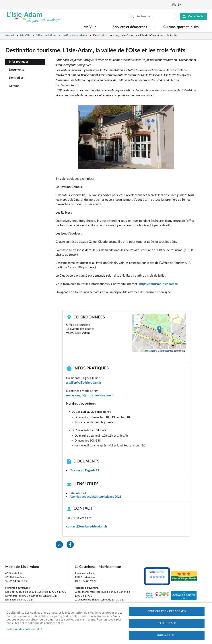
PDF (59, 545)
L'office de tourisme (75, 36)
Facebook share (70, 545)
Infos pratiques (19, 62)
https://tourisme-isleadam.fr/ (159, 284)
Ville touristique (46, 36)
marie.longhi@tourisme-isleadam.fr (90, 395)
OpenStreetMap (165, 351)
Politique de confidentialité (24, 629)
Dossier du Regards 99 (85, 470)
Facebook (195, 5)
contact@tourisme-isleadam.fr (87, 526)
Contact (14, 86)
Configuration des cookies (167, 611)
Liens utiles (16, 78)
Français (174, 5)
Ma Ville (25, 36)
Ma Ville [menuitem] (90, 27)
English (180, 5)
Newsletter (185, 5)
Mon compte (196, 16)
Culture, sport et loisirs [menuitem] (181, 27)
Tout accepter (167, 635)
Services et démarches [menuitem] (130, 27)
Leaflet (149, 351)
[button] (159, 329)
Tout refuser (167, 623)
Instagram (204, 5)
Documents (16, 70)
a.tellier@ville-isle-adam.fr (84, 383)
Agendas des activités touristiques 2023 (95, 497)
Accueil (10, 36)
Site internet (78, 493)
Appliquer (133, 16)
